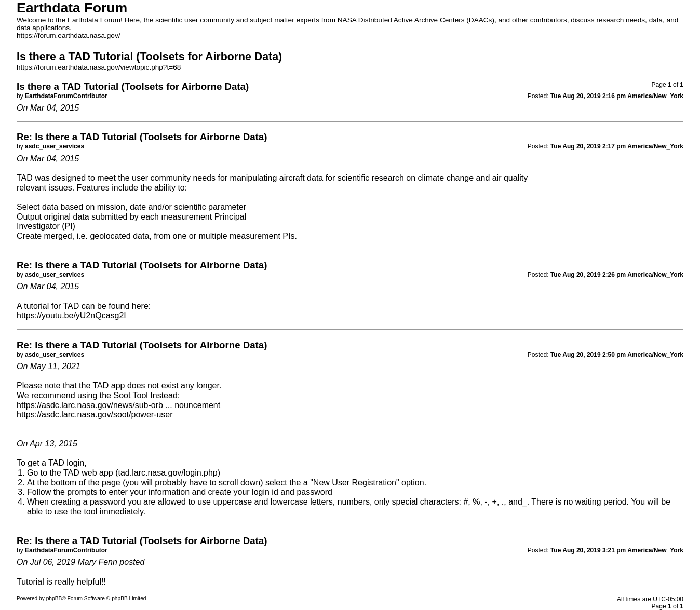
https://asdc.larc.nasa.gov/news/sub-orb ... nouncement (118, 405)
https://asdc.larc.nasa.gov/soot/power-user (95, 415)
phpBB (54, 598)
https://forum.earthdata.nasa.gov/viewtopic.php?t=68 (99, 67)
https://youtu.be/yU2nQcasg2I (71, 315)
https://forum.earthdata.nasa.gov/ (69, 36)
